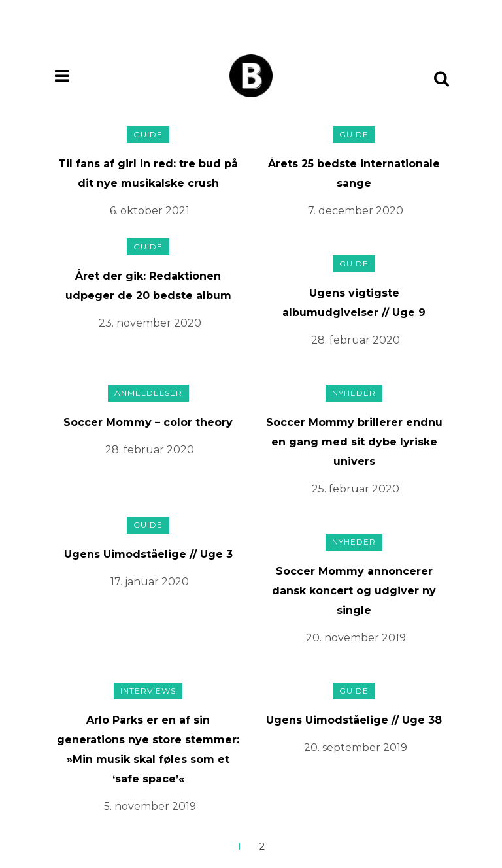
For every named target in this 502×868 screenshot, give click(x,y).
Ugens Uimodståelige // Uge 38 (354, 720)
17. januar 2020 (150, 582)
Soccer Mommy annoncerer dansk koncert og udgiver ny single (354, 591)
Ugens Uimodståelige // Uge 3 (148, 554)
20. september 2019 (356, 747)
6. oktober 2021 (150, 211)
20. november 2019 (356, 638)
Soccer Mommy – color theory (148, 422)
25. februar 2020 (356, 489)
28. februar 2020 (356, 340)
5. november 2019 (150, 806)
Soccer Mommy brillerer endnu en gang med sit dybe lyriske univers (354, 442)
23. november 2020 (150, 323)
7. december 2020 (356, 211)
